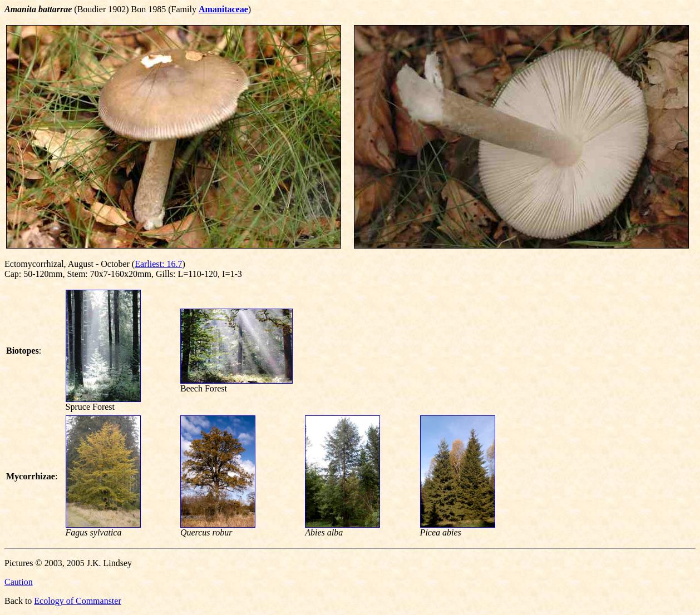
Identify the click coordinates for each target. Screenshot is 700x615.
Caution (19, 582)
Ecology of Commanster (77, 601)
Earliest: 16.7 (158, 264)
